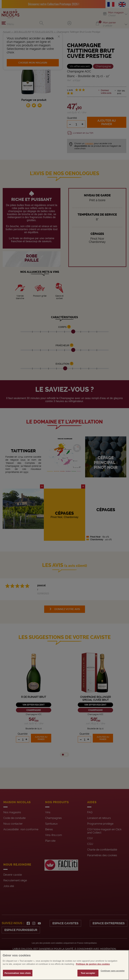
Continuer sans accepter (113, 976)
